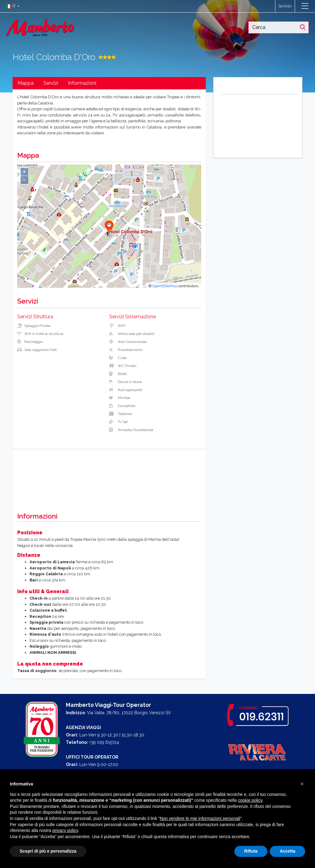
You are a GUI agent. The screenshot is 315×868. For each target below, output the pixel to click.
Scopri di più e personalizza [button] (48, 851)
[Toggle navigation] (305, 6)
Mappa (26, 83)
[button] (11, 6)
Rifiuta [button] (251, 851)
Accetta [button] (287, 851)
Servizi (51, 83)
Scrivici (285, 6)
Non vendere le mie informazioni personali (200, 818)
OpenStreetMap (165, 286)
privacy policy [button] (65, 830)
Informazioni (82, 83)
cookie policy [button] (250, 800)
